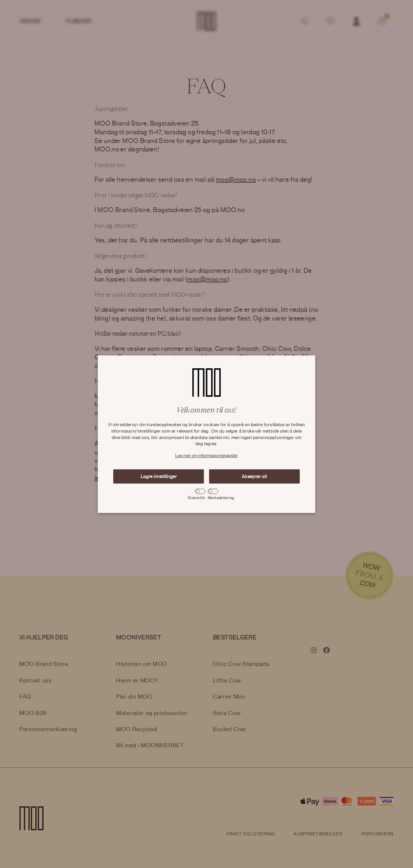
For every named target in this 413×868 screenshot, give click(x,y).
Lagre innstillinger (159, 476)
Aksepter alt (254, 476)
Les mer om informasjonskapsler (206, 456)
